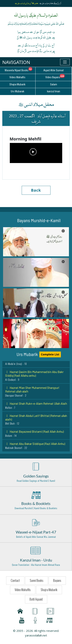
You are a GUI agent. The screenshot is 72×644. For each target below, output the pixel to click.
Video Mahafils (23, 590)
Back (36, 190)
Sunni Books (37, 580)
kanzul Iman (54, 91)
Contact (15, 580)
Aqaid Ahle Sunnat (54, 70)
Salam (54, 85)
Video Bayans (58, 77)
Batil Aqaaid (36, 599)
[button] (36, 242)
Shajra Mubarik (49, 590)
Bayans (57, 580)
